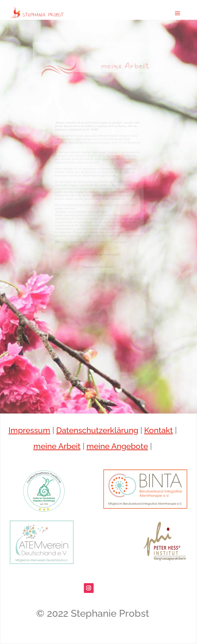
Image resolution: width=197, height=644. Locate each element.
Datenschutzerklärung (97, 430)
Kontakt (159, 430)
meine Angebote (117, 446)
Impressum (29, 430)
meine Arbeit (57, 446)
